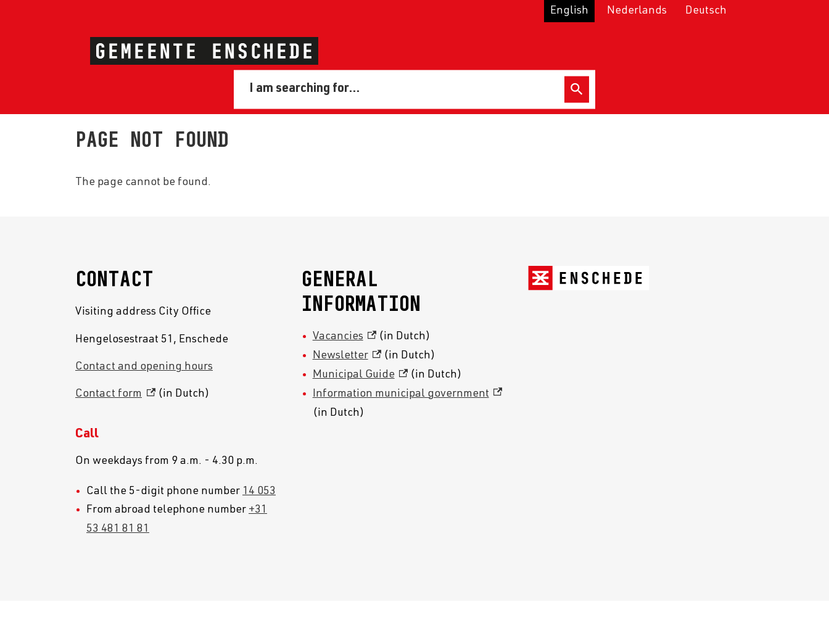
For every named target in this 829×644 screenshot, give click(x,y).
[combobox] (401, 89)
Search (577, 89)
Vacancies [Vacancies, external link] (345, 337)
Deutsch (706, 11)
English (569, 11)
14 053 (259, 492)
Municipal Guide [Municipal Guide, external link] (361, 375)
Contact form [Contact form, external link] (115, 394)
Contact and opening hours (144, 367)
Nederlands (637, 11)
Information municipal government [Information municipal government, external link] (408, 394)
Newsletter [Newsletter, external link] (347, 356)
